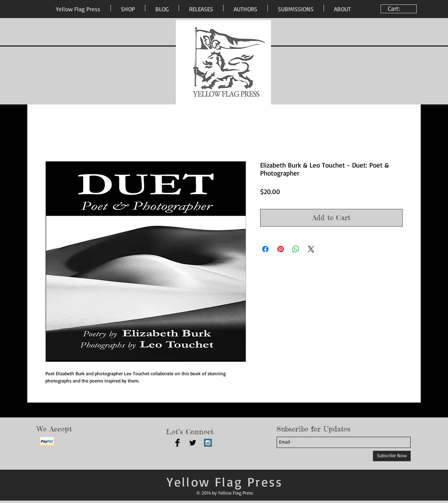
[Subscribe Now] (392, 456)
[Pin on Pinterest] (281, 249)
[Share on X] (311, 249)
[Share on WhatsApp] (296, 249)
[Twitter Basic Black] (193, 443)
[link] (400, 9)
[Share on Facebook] (265, 249)
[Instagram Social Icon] (208, 443)
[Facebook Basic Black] (177, 443)
